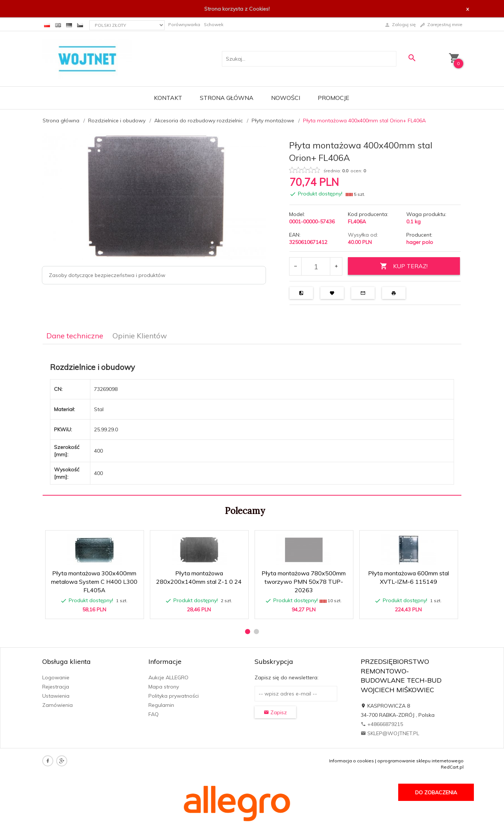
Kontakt (168, 98)
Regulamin (161, 705)
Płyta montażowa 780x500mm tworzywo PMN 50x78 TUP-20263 (304, 582)
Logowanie (56, 677)
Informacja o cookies (352, 761)
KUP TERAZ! (404, 266)
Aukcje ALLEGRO (168, 677)
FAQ (154, 714)
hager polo (420, 242)
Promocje (334, 98)
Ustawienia (56, 696)
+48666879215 (382, 724)
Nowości (286, 98)
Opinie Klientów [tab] (140, 336)
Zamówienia (57, 705)
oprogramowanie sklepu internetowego (420, 761)
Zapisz (275, 712)
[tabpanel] (252, 420)
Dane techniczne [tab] (75, 336)
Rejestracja (56, 687)
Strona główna (227, 98)
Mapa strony (164, 687)
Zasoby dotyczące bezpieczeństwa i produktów (107, 275)
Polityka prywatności (174, 696)
